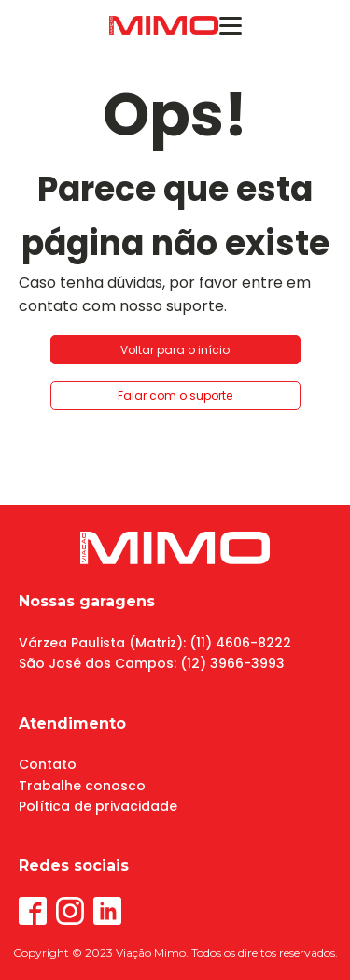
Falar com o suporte (175, 396)
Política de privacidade (98, 806)
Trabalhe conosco (82, 786)
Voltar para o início (175, 350)
